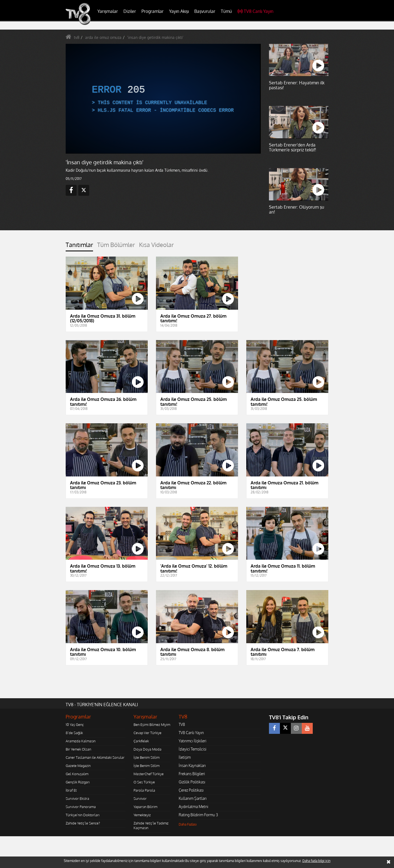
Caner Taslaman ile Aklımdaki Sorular (95, 757)
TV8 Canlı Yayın (255, 11)
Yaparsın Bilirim (145, 807)
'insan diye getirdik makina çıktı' (155, 37)
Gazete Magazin (78, 766)
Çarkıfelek (141, 741)
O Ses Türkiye (144, 782)
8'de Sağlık (74, 733)
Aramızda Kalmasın (81, 741)
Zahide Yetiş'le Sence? (83, 823)
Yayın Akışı (179, 11)
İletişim (185, 757)
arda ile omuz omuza (103, 37)
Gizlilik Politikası (192, 782)
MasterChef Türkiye (149, 774)
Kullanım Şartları (193, 798)
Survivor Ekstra (77, 798)
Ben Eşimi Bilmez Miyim (152, 725)
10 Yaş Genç (75, 725)
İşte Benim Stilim (147, 757)
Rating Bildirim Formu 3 (198, 815)
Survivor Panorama (81, 807)
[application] (163, 99)
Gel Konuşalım (77, 774)
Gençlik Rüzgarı (78, 782)
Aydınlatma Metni (193, 807)
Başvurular (205, 11)
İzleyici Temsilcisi (192, 749)
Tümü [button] (226, 11)
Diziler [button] (130, 11)
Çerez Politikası (191, 790)
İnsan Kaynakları (192, 765)
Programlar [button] (153, 11)
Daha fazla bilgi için (316, 861)
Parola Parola (144, 790)
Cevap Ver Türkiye (147, 733)
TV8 (182, 724)
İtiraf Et (71, 790)
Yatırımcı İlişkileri (192, 741)
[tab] (79, 246)
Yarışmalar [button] (108, 11)
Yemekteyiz (142, 815)
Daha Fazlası (188, 824)
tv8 (77, 37)
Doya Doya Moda (147, 749)
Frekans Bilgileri (192, 774)
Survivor (140, 798)
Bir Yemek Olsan (78, 749)
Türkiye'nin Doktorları (82, 815)
